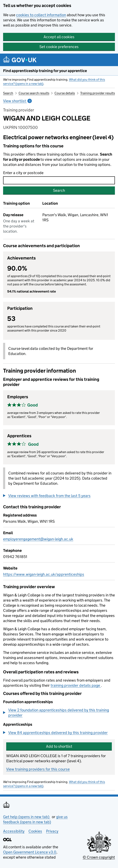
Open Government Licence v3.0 (30, 852)
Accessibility (14, 831)
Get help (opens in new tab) (27, 817)
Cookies (35, 831)
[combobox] (59, 180)
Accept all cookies (59, 37)
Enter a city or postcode (23, 173)
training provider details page (76, 685)
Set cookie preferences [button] (59, 47)
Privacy (52, 831)
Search (8, 93)
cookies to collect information (41, 15)
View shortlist (17, 101)
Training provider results (98, 93)
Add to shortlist (59, 746)
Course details (65, 93)
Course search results (34, 93)
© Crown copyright (99, 857)
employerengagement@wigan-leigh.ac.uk (38, 539)
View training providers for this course (38, 769)
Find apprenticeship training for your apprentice (45, 71)
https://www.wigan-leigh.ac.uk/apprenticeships (44, 574)
